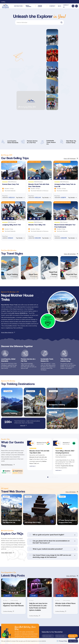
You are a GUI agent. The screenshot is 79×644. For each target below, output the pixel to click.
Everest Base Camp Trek (11, 122)
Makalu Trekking (64, 610)
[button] (61, 22)
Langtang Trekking (56, 364)
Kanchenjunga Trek (65, 604)
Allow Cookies (73, 641)
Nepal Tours (33, 212)
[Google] (18, 409)
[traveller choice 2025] (48, 259)
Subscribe (73, 574)
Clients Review (25, 594)
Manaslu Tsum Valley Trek (37, 163)
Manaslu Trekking (33, 351)
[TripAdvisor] (7, 409)
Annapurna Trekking (57, 343)
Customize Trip (37, 602)
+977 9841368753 (8, 606)
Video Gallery (37, 599)
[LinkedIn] (12, 610)
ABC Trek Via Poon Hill (68, 62)
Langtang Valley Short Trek (12, 163)
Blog (60, 6)
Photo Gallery (37, 596)
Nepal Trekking (12, 212)
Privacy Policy (37, 607)
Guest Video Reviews (26, 605)
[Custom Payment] (69, 622)
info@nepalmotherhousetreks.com (11, 602)
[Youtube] (15, 610)
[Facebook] (2, 610)
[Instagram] (8, 610)
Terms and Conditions (26, 599)
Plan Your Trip (37, 594)
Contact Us (49, 602)
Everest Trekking (10, 351)
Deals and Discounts (26, 602)
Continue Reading (8, 549)
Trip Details (20, 136)
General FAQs (50, 594)
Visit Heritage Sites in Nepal (31, 460)
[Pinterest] (2, 613)
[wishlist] (76, 6)
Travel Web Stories (26, 596)
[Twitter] (5, 610)
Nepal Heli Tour (72, 212)
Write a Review (38, 605)
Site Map (49, 599)
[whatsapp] (4, 635)
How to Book (24, 607)
